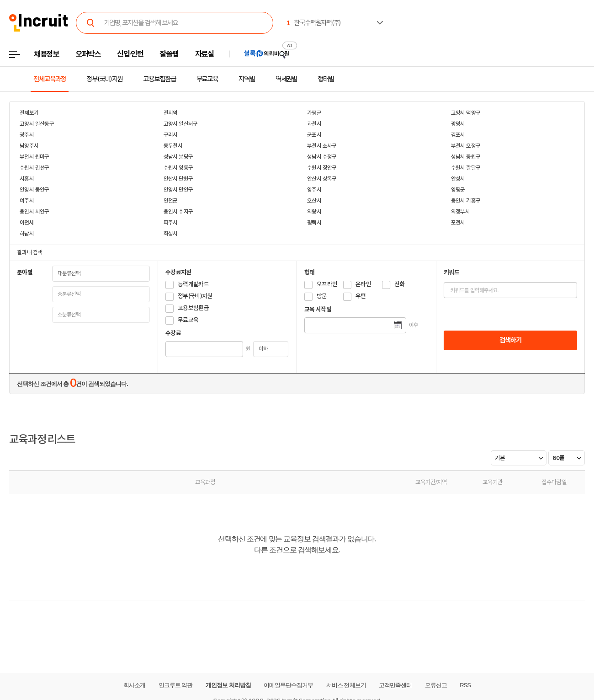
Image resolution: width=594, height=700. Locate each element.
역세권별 (286, 79)
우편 (361, 296)
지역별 (247, 79)
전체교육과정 (50, 79)
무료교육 (207, 79)
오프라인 (327, 284)
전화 (400, 284)
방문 (322, 296)
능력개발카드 (193, 284)
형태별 (326, 79)
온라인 (363, 284)
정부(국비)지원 (104, 79)
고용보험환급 (159, 79)
